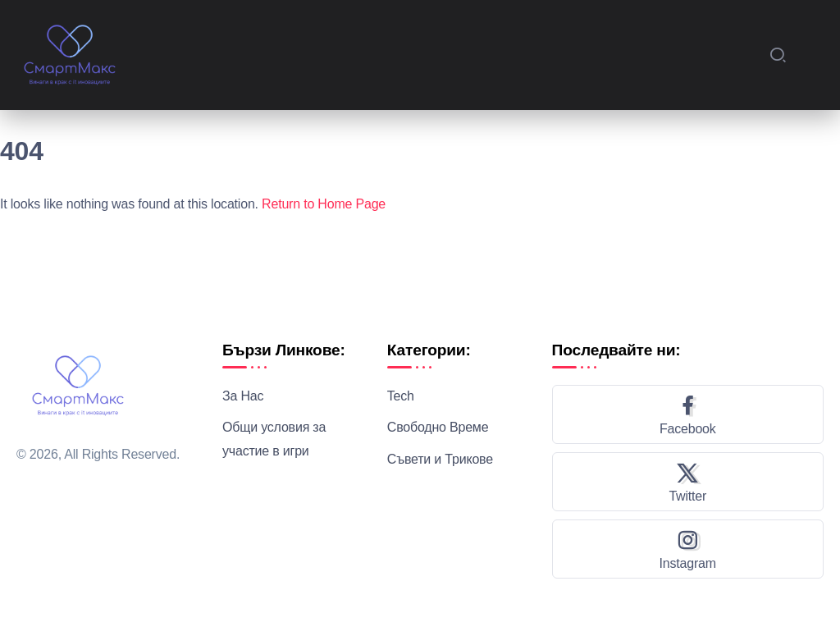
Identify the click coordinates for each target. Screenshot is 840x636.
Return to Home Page (324, 204)
